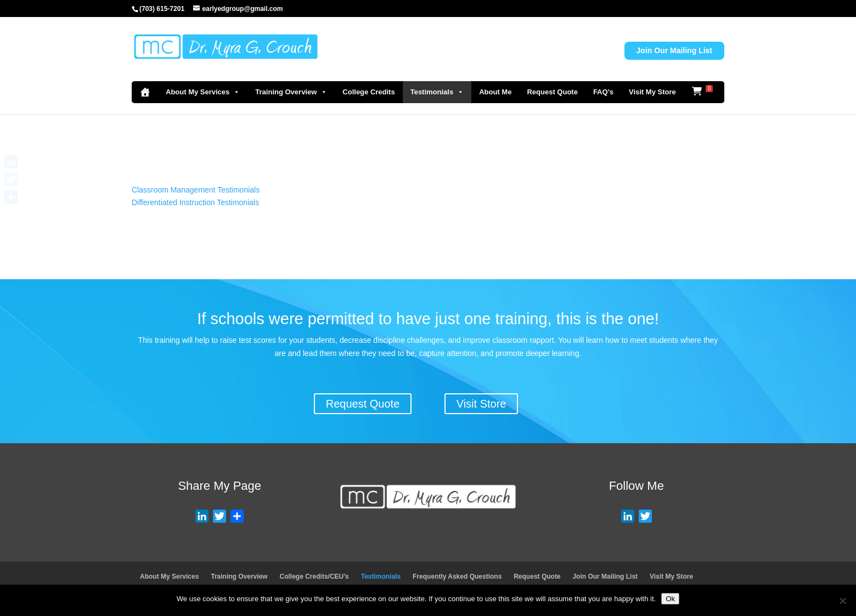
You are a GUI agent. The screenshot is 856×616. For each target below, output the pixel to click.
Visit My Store (652, 92)
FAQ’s (603, 92)
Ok (670, 599)
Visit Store (482, 404)
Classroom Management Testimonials (196, 190)
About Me (495, 92)
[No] (842, 601)
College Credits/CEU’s (314, 577)
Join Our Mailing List (674, 50)
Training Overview (291, 92)
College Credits (368, 92)
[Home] (145, 92)
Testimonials (437, 92)
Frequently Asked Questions (457, 577)
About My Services (203, 92)
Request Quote (552, 92)
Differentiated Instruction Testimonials (195, 202)
